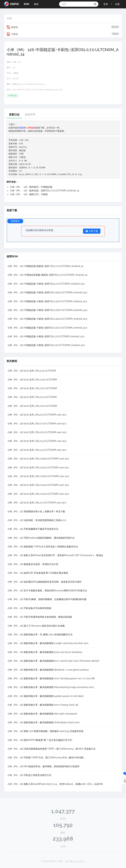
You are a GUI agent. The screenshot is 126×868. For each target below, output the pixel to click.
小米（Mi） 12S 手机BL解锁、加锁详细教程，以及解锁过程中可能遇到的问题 (47, 599)
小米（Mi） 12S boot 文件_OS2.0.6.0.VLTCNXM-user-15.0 (37, 432)
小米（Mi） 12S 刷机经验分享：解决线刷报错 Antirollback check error (44, 722)
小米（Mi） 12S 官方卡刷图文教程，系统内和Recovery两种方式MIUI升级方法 (47, 591)
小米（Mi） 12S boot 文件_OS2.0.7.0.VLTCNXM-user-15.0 (37, 424)
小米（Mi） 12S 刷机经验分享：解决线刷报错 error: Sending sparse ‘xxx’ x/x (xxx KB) (51, 678)
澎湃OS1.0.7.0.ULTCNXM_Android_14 (29, 84)
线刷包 (63, 27)
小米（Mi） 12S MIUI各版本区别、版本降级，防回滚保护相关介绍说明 (43, 766)
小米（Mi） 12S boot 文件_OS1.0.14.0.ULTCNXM (32, 380)
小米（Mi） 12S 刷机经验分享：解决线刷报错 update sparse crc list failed (45, 696)
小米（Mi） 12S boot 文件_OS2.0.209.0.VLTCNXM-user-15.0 (38, 459)
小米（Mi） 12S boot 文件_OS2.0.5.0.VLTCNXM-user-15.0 (37, 441)
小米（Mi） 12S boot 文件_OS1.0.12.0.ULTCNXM (32, 388)
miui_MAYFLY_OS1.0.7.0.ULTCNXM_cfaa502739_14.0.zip (37, 90)
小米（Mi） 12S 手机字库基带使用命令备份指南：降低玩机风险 (40, 617)
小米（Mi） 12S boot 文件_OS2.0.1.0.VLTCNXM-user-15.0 (37, 503)
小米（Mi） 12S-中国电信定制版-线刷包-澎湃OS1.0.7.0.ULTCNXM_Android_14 (47, 275)
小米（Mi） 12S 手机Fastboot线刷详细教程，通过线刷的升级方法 (41, 538)
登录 (106, 4)
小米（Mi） (17, 62)
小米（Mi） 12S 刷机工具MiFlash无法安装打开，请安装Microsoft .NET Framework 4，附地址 (55, 555)
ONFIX (11, 4)
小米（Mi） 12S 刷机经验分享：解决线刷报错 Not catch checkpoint (42, 714)
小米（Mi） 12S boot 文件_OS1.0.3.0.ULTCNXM (32, 371)
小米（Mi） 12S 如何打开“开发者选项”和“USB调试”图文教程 (38, 573)
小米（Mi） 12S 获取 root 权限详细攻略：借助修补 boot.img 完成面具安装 (45, 731)
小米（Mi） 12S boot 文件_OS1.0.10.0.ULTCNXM (32, 406)
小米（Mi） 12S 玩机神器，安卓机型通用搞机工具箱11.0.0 (37, 520)
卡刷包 (63, 34)
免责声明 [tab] (30, 115)
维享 (61, 861)
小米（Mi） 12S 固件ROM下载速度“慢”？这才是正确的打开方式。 (41, 740)
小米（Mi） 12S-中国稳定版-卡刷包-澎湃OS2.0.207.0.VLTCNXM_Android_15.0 (47, 301)
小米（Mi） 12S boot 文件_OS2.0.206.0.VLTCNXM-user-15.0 (38, 476)
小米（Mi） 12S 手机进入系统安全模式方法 (29, 775)
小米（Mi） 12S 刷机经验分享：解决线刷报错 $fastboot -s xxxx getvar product (48, 670)
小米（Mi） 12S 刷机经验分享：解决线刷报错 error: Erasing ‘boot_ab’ (43, 705)
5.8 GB (15, 79)
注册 (117, 4)
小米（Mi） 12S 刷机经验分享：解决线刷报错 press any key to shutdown (45, 652)
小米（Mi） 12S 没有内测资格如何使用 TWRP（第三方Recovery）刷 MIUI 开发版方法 (51, 749)
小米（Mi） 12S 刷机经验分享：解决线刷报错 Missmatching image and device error (51, 687)
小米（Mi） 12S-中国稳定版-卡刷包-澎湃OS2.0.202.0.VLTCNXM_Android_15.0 (47, 328)
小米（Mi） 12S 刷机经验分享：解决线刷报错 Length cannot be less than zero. (48, 643)
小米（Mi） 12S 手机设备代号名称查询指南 (29, 608)
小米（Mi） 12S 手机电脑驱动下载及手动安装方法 (33, 529)
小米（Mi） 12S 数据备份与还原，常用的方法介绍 (33, 564)
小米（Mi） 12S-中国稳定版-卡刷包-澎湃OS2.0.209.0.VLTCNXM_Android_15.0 (47, 292)
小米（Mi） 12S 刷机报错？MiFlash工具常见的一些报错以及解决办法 (43, 547)
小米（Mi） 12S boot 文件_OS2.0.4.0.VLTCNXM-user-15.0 (37, 450)
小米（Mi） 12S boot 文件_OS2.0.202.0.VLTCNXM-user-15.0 (38, 494)
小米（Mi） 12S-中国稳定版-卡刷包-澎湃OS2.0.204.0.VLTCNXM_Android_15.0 (47, 319)
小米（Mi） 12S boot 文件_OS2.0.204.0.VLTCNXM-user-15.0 (38, 485)
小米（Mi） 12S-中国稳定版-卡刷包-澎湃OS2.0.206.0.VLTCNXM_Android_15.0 (47, 310)
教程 (36, 4)
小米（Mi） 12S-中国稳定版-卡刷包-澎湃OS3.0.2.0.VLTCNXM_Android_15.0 (46, 284)
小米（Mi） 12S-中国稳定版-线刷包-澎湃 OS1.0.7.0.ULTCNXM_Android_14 (45, 266)
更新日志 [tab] (14, 115)
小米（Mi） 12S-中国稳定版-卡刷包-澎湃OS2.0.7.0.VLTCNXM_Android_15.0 (46, 336)
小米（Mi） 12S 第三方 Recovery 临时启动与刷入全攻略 (36, 626)
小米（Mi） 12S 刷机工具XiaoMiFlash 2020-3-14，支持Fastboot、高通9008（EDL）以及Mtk (55, 784)
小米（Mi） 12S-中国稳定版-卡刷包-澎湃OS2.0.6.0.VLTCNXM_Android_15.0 (46, 345)
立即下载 (92, 231)
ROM (26, 4)
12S (14, 68)
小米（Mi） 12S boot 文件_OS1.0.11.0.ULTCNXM (32, 397)
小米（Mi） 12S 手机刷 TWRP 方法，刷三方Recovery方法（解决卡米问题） (46, 758)
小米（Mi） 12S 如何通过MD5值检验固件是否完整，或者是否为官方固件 (44, 582)
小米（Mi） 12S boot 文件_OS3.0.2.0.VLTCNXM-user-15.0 (37, 415)
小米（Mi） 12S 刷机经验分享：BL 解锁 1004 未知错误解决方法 (40, 634)
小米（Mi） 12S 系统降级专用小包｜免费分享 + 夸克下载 (36, 511)
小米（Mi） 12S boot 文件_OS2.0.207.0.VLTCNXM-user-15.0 (38, 468)
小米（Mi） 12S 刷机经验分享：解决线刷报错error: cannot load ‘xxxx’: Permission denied (53, 661)
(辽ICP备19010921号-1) (75, 861)
